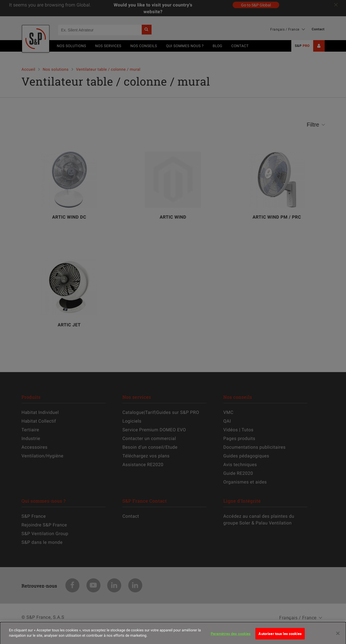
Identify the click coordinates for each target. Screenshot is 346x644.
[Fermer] (338, 636)
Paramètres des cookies (231, 636)
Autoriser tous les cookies (280, 636)
